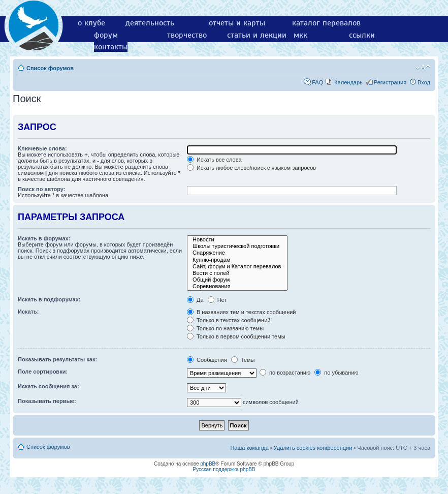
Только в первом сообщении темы (236, 336)
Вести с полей (237, 273)
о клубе (91, 23)
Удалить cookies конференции (313, 448)
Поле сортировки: (43, 372)
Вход (424, 82)
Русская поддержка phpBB (224, 469)
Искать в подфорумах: (49, 299)
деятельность (150, 23)
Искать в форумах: (44, 238)
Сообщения (207, 360)
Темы (243, 360)
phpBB (208, 464)
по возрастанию (285, 373)
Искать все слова (214, 160)
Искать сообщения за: (49, 386)
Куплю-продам (237, 260)
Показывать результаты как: (57, 359)
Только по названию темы (225, 328)
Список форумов (50, 68)
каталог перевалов (326, 23)
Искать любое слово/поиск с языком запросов (251, 168)
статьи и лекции (257, 35)
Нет (217, 300)
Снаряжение (237, 253)
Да (195, 300)
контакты (111, 47)
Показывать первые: (47, 401)
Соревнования (237, 286)
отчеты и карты (237, 23)
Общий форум (237, 280)
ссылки (362, 35)
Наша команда (249, 448)
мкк (300, 35)
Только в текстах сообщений (229, 320)
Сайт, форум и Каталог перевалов (237, 267)
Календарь (348, 82)
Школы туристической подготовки (237, 246)
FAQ (317, 82)
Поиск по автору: (41, 189)
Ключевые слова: (42, 148)
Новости (237, 240)
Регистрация (390, 82)
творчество (187, 35)
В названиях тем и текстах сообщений (242, 312)
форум (106, 35)
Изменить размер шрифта (423, 68)
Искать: (28, 312)
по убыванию (336, 373)
